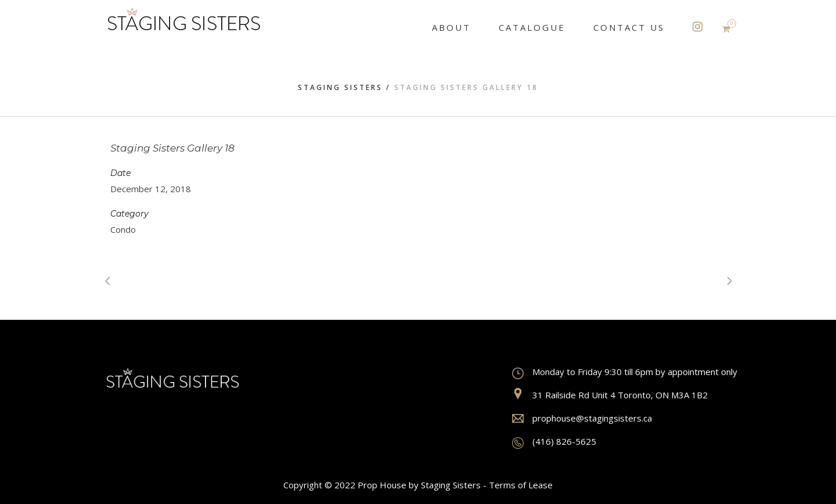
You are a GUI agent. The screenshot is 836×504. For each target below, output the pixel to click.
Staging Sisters (340, 87)
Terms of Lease (521, 485)
